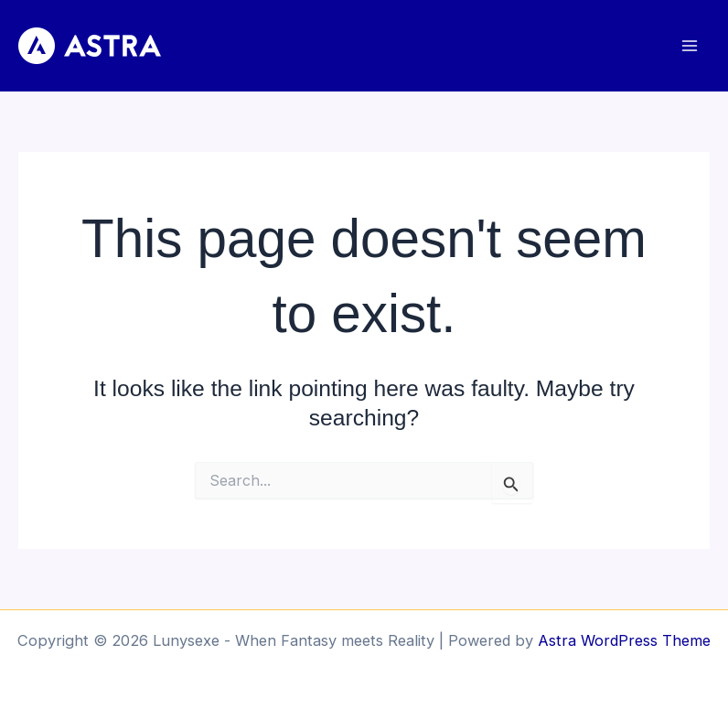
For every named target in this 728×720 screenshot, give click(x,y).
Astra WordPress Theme (624, 640)
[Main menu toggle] (689, 46)
